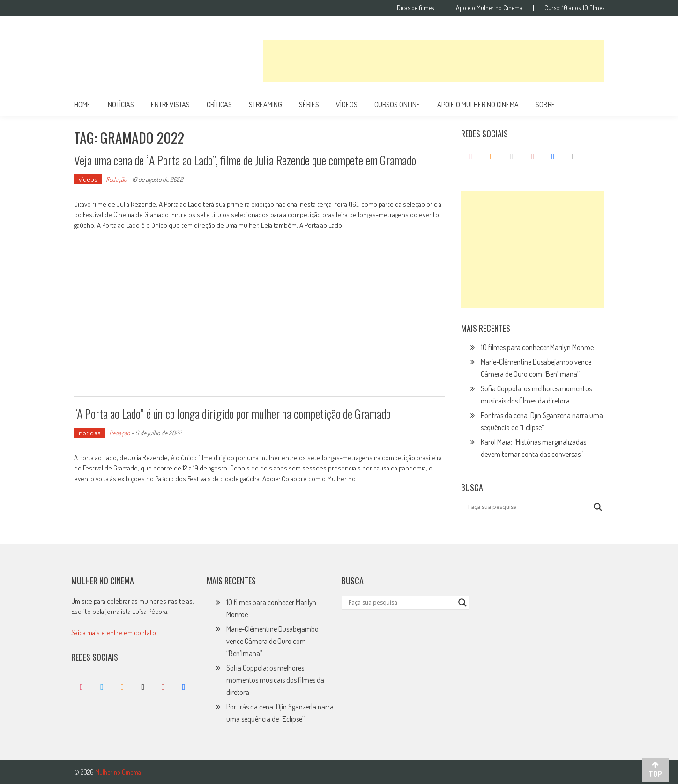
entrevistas (170, 105)
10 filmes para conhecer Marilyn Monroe (537, 347)
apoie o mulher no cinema (478, 105)
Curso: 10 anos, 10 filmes (574, 8)
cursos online (397, 105)
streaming (265, 105)
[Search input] (529, 507)
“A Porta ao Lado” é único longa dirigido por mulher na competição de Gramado (232, 414)
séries (309, 105)
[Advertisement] (434, 61)
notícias (121, 105)
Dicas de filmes (415, 8)
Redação (116, 179)
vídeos (347, 105)
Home (82, 105)
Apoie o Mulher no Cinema (489, 8)
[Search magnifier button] (598, 507)
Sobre (545, 105)
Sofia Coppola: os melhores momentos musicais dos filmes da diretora (275, 680)
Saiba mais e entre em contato (114, 632)
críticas (219, 105)
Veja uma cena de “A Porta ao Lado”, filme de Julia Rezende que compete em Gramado (245, 160)
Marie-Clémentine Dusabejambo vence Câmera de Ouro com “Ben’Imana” (272, 641)
